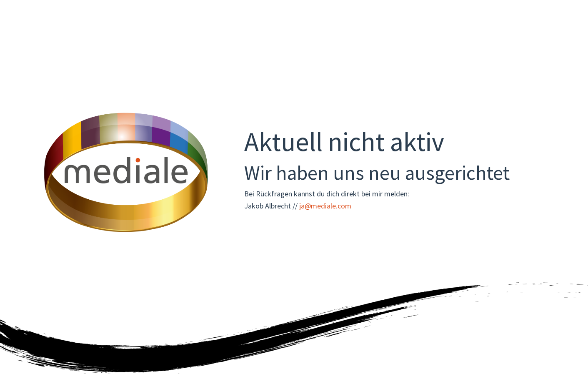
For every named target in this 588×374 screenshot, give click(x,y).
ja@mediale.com (325, 206)
